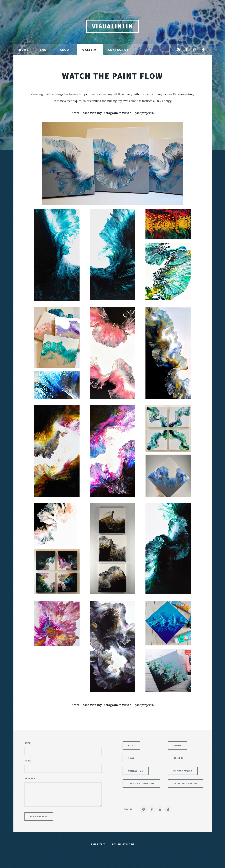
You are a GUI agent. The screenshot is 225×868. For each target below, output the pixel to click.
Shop (44, 50)
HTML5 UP (128, 844)
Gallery (90, 50)
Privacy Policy (183, 771)
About (66, 50)
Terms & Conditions (141, 784)
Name (28, 743)
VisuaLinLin (113, 26)
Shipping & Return (185, 784)
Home (24, 50)
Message (30, 779)
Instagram (110, 113)
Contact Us (119, 50)
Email (28, 761)
